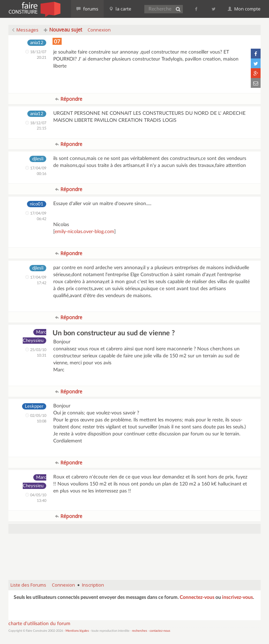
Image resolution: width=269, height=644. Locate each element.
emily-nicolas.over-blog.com (84, 232)
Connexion (99, 30)
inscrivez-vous (237, 597)
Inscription (93, 585)
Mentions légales (77, 631)
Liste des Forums (28, 585)
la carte (120, 9)
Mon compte (244, 9)
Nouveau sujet (63, 30)
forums (87, 9)
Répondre (69, 99)
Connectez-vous (197, 597)
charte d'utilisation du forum (39, 624)
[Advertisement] (136, 557)
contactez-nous (160, 631)
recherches (140, 631)
